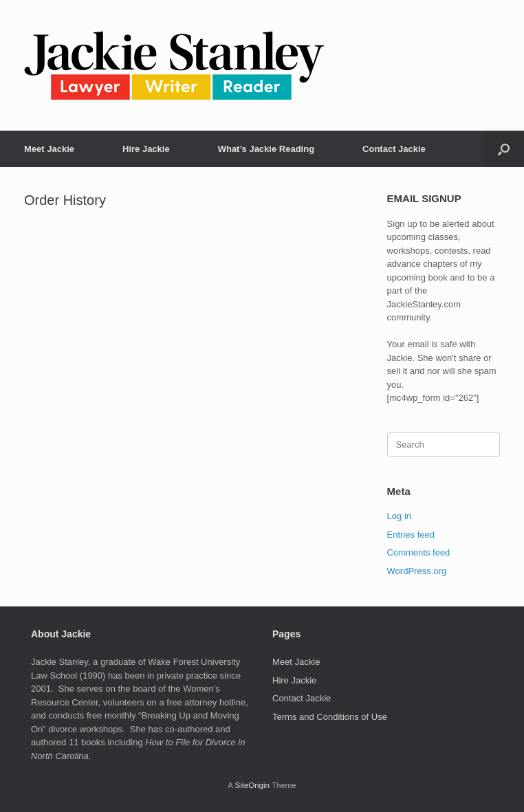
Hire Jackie (146, 149)
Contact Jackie (394, 149)
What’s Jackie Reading (266, 149)
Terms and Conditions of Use (330, 717)
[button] (504, 149)
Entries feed (411, 535)
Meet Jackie (49, 149)
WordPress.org (417, 571)
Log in (399, 516)
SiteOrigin (252, 785)
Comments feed (419, 552)
